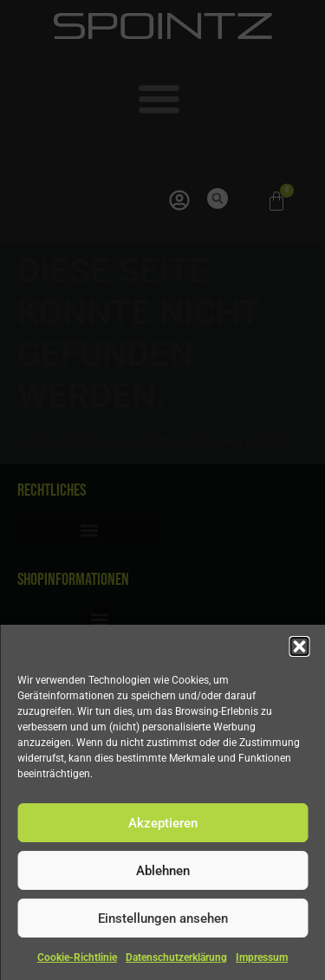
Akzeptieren (163, 823)
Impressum (262, 957)
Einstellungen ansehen (163, 918)
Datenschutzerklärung (176, 957)
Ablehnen (163, 871)
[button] (299, 646)
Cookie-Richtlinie (77, 957)
